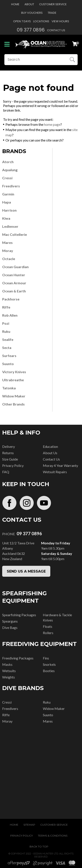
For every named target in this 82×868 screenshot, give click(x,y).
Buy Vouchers (32, 13)
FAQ (6, 472)
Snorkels (49, 664)
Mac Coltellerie (15, 234)
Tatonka (9, 388)
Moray (8, 251)
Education (50, 446)
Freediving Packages (18, 658)
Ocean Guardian (15, 267)
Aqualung (10, 170)
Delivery (9, 446)
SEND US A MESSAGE (26, 571)
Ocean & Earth (14, 291)
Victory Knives (14, 372)
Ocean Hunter (14, 275)
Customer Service (53, 4)
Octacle (9, 259)
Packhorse (11, 299)
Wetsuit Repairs (55, 472)
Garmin (8, 194)
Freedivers (11, 186)
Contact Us (56, 30)
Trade (52, 13)
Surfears (9, 356)
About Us (50, 453)
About (29, 4)
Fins (46, 658)
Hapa (7, 202)
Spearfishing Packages (19, 615)
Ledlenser (10, 226)
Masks (7, 664)
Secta (7, 348)
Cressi (7, 178)
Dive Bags (10, 627)
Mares (7, 242)
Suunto (8, 364)
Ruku (6, 331)
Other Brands (13, 404)
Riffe (6, 307)
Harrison (9, 210)
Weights (9, 677)
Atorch (8, 162)
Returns (8, 453)
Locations (41, 21)
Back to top (39, 846)
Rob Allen (10, 315)
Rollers (48, 633)
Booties (49, 671)
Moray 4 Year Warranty (60, 465)
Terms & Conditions (53, 836)
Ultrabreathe (13, 380)
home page (52, 124)
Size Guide (10, 459)
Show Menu (7, 44)
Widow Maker (14, 396)
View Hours (60, 21)
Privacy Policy (13, 465)
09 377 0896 (31, 30)
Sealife (8, 339)
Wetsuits (9, 671)
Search (72, 60)
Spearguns (10, 621)
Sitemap (29, 825)
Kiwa (6, 218)
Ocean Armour (14, 283)
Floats (48, 626)
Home (15, 4)
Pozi (6, 323)
